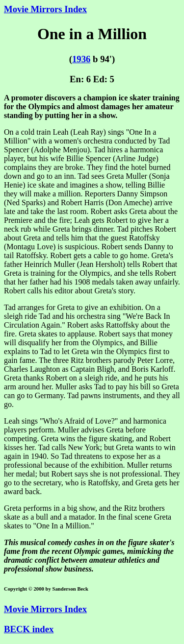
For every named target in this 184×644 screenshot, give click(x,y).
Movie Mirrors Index (45, 9)
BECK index (29, 629)
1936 (81, 59)
